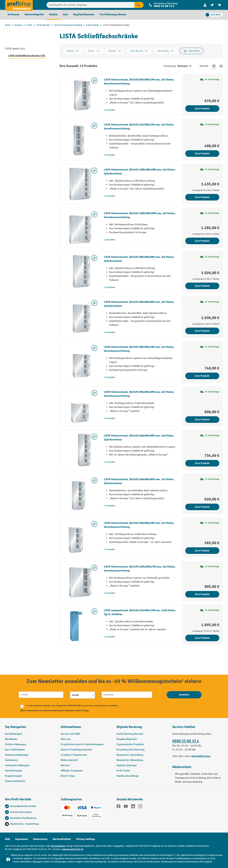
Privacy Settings (86, 839)
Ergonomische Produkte (130, 744)
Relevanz (185, 66)
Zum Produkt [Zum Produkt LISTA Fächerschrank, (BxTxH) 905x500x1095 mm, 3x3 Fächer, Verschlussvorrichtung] (202, 420)
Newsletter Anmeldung (130, 755)
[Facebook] (119, 807)
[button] (142, 728)
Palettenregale (14, 771)
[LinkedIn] (133, 807)
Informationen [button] (71, 727)
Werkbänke (11, 739)
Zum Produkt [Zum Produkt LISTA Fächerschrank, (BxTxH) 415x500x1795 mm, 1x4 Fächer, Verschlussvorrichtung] (202, 154)
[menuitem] (205, 5)
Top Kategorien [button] (16, 727)
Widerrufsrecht (69, 760)
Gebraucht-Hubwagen (17, 765)
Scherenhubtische (15, 781)
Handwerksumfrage (128, 776)
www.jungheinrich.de (73, 849)
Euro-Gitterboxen (15, 750)
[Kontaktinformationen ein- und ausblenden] (8, 860)
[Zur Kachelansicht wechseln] (221, 66)
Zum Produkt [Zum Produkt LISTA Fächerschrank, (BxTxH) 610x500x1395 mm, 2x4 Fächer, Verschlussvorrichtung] (202, 551)
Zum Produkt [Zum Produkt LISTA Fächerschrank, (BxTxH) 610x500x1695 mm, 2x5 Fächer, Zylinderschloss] (202, 507)
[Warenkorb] (219, 5)
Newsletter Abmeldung (130, 760)
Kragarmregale (14, 776)
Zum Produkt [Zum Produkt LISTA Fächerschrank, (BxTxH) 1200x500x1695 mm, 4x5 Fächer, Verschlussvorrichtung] (202, 241)
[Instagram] (140, 807)
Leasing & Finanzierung (74, 755)
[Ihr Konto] (205, 5)
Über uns (66, 739)
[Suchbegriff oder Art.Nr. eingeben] (90, 5)
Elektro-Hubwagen (16, 744)
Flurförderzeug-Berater (130, 734)
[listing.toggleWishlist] (94, 81)
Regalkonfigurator (127, 739)
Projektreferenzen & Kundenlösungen (82, 744)
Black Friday (68, 776)
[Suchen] (139, 5)
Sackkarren (11, 760)
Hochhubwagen (14, 734)
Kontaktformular (201, 756)
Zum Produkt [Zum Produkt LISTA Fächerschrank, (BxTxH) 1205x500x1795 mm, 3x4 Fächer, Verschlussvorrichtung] (202, 594)
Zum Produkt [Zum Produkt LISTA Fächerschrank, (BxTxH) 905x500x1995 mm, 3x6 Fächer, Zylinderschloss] (202, 286)
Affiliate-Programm (72, 771)
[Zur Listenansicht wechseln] (214, 66)
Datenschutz (40, 839)
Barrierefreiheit (62, 839)
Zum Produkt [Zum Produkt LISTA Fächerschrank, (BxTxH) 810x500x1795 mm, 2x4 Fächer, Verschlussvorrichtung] (202, 109)
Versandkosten (58, 846)
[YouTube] (126, 807)
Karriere (65, 765)
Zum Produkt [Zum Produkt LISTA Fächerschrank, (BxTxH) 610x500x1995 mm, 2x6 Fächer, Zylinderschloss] (202, 463)
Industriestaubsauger (17, 755)
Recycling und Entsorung (131, 750)
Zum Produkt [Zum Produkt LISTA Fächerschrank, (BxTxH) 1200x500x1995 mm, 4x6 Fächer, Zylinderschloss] (202, 197)
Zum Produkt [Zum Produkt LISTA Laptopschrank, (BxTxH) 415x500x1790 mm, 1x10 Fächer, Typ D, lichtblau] (202, 638)
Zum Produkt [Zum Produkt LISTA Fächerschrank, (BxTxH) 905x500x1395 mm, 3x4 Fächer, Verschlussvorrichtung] (202, 376)
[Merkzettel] (212, 5)
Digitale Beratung (129, 727)
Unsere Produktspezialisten (76, 750)
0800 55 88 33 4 (164, 6)
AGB (7, 839)
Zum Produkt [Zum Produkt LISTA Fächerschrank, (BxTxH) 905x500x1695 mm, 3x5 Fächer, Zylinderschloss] (202, 331)
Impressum (21, 839)
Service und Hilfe (70, 734)
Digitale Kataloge (127, 765)
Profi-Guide (123, 771)
